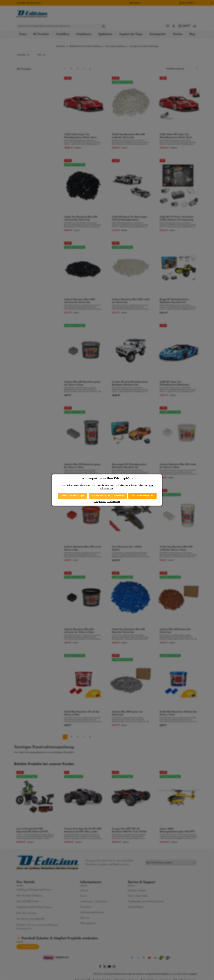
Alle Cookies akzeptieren (142, 496)
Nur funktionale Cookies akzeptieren (108, 496)
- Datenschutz (114, 502)
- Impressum (100, 502)
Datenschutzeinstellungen (73, 496)
